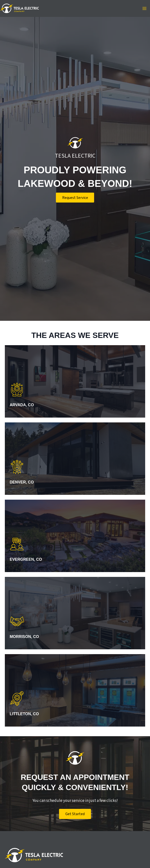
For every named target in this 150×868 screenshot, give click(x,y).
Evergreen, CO (27, 559)
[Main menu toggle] (145, 8)
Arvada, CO (22, 405)
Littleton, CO (25, 714)
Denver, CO (22, 482)
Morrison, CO (25, 637)
